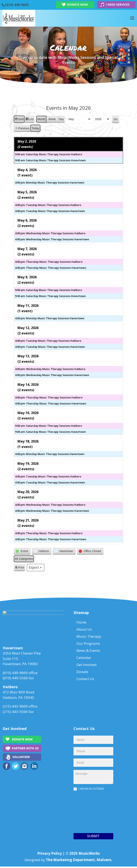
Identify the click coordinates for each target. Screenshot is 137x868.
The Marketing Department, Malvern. (79, 861)
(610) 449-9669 (17, 5)
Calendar (84, 658)
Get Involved (87, 665)
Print (19, 568)
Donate (82, 672)
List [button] (29, 120)
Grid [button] (19, 120)
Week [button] (52, 119)
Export (36, 568)
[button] (22, 128)
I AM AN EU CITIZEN (89, 790)
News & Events (88, 650)
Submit (93, 838)
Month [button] (41, 119)
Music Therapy (89, 636)
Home (81, 622)
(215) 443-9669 (15, 708)
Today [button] (35, 128)
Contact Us (85, 679)
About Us (84, 629)
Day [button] (61, 119)
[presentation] (91, 812)
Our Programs (88, 643)
